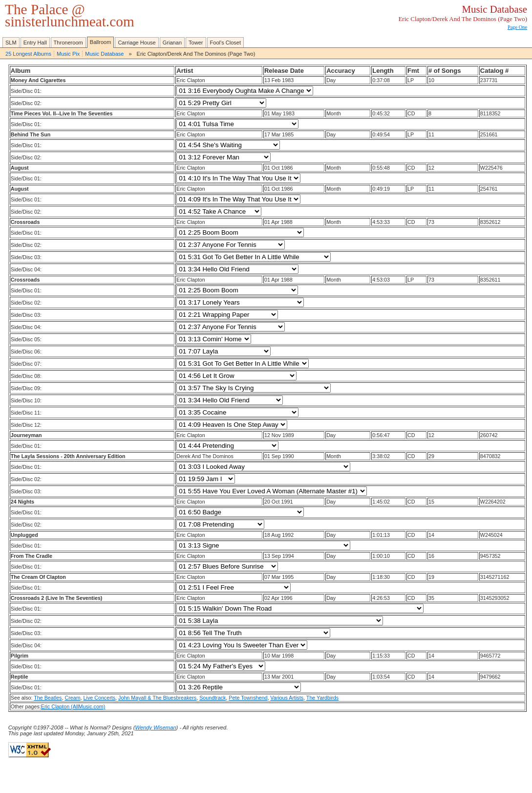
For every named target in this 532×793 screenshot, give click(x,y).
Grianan (172, 43)
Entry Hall (35, 43)
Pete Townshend (248, 698)
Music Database (104, 54)
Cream (72, 698)
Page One (517, 27)
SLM (11, 43)
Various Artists (287, 698)
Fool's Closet (226, 43)
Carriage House (137, 43)
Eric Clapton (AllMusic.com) (73, 706)
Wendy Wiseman (155, 727)
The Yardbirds (322, 698)
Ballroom (101, 42)
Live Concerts (100, 698)
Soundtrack (213, 698)
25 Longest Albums (28, 54)
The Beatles (48, 698)
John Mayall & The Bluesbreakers (157, 698)
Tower (196, 43)
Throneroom (68, 43)
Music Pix (68, 54)
